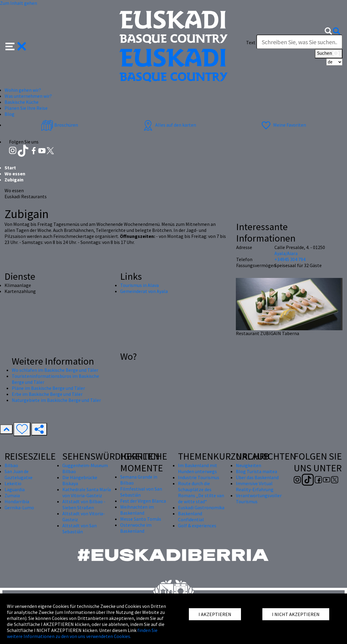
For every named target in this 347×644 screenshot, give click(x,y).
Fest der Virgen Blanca (143, 501)
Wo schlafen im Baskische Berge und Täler (55, 370)
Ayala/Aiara (286, 253)
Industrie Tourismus (199, 477)
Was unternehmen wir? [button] (28, 96)
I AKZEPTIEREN (215, 614)
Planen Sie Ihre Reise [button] (26, 108)
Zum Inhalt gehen (19, 3)
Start (10, 168)
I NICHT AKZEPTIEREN (296, 614)
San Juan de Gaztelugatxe (19, 474)
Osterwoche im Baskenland (136, 528)
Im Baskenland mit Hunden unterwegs (198, 468)
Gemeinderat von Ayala (144, 291)
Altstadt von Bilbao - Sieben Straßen (84, 504)
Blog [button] (9, 114)
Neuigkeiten (249, 465)
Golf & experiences (197, 525)
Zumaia (12, 495)
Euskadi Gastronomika (201, 507)
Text (251, 42)
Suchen (329, 54)
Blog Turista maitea (256, 471)
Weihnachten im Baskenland (137, 510)
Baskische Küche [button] (22, 102)
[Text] (299, 42)
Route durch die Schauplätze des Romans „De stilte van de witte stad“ (201, 492)
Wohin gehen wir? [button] (23, 90)
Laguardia (15, 489)
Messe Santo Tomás (141, 519)
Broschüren (59, 125)
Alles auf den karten (169, 125)
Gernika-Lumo (19, 507)
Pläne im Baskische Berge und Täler (48, 388)
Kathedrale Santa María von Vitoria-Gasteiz (87, 492)
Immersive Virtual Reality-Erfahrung (255, 486)
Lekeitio (13, 483)
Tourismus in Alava (139, 285)
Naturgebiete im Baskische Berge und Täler (56, 400)
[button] (16, 46)
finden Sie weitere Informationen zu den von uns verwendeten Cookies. (82, 633)
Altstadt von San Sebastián (80, 528)
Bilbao (11, 465)
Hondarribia (17, 501)
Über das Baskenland (257, 477)
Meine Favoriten (283, 125)
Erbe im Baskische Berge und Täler (47, 394)
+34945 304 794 (290, 259)
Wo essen (15, 174)
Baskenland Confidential (191, 516)
